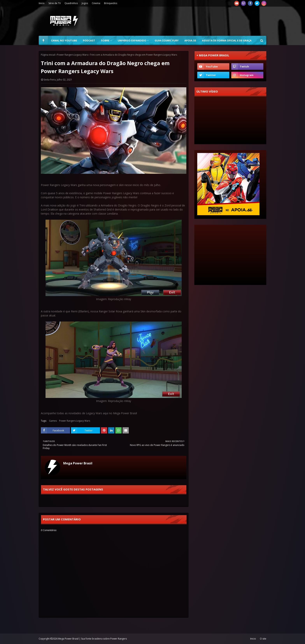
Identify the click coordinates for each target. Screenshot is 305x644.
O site (263, 639)
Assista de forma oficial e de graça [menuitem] (227, 40)
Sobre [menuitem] (105, 40)
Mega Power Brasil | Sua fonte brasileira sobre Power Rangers (92, 639)
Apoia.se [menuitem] (190, 40)
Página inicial (48, 55)
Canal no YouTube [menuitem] (64, 40)
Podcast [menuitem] (89, 40)
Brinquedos (111, 3)
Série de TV (55, 3)
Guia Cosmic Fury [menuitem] (167, 40)
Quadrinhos (71, 3)
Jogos (85, 3)
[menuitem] (43, 40)
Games (53, 421)
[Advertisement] (195, 21)
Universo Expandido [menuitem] (132, 40)
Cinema (96, 3)
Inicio (42, 3)
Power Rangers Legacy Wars (72, 55)
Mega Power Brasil (78, 463)
